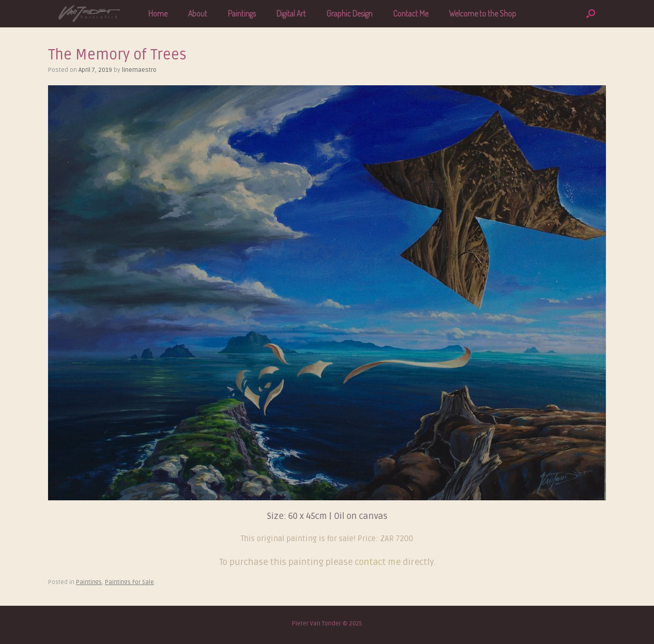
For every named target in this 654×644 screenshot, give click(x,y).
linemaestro (139, 70)
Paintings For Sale (129, 582)
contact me (379, 562)
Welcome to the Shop (482, 13)
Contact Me (411, 13)
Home (158, 13)
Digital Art (291, 13)
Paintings (242, 13)
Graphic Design (349, 13)
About (198, 13)
